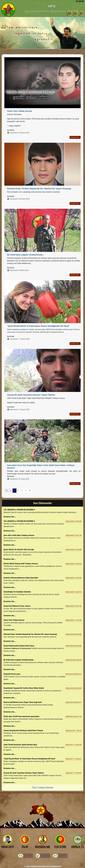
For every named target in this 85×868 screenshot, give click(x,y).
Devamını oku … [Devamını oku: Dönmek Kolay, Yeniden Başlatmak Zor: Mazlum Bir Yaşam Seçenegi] (75, 204)
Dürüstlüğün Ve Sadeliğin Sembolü (17, 592)
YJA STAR (60, 847)
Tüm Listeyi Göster (42, 788)
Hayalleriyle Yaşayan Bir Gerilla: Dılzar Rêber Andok (24, 688)
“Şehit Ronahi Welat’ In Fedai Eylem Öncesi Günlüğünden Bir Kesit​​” (39, 326)
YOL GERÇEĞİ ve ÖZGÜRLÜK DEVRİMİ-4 (19, 521)
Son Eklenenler (42, 503)
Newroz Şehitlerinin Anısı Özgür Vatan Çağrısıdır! (23, 702)
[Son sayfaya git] (30, 491)
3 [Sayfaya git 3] (22, 491)
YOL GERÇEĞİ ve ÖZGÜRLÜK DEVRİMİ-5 (19, 510)
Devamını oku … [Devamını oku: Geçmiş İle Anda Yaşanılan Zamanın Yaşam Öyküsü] (75, 414)
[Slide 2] (43, 48)
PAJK (25, 847)
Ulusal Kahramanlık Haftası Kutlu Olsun (19, 646)
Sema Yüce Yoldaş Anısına (20, 111)
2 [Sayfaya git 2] (18, 491)
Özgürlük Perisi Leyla (12, 674)
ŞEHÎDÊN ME (42, 847)
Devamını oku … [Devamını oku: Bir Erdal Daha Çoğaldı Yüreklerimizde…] (75, 275)
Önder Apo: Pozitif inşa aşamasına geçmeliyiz (21, 716)
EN (83, 1)
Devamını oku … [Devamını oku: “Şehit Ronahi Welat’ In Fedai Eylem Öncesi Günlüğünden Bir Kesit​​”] (75, 344)
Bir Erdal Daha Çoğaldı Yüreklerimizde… (26, 255)
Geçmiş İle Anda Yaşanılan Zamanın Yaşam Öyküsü (31, 395)
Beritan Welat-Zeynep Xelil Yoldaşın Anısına (21, 564)
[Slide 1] (39, 48)
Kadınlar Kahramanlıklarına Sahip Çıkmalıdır (21, 578)
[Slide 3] (46, 48)
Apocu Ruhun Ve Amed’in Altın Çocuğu (19, 550)
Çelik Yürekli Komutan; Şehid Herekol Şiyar (20, 745)
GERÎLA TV (78, 847)
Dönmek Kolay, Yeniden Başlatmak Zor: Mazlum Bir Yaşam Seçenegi (39, 189)
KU (77, 1)
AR (80, 1)
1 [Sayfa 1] (15, 491)
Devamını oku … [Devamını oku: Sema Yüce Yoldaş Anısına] (75, 137)
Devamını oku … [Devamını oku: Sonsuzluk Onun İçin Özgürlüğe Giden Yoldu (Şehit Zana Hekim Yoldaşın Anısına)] (75, 484)
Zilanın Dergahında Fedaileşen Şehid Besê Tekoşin (23, 730)
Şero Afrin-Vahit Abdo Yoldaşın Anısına (19, 535)
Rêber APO (7, 847)
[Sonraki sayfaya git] (26, 491)
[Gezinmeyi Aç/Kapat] (81, 13)
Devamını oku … (10, 517)
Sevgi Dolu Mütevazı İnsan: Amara (17, 606)
